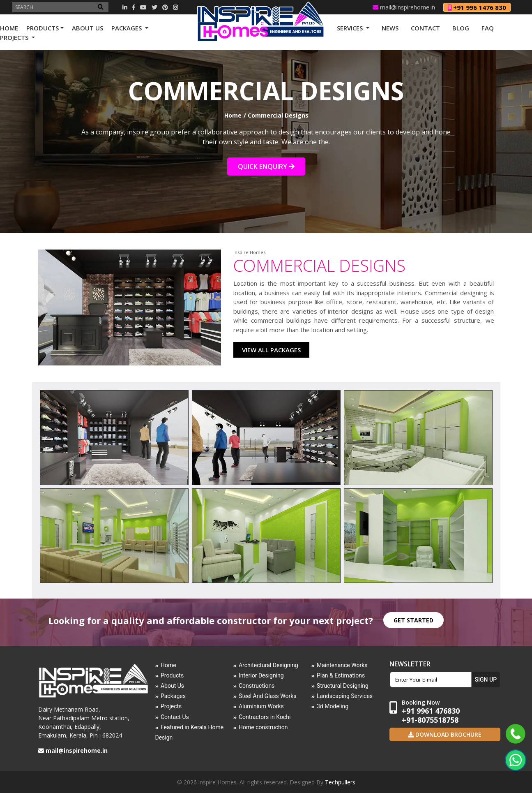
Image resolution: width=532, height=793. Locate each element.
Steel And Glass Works (268, 696)
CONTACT (425, 28)
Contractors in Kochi (265, 717)
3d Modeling (333, 706)
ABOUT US (88, 28)
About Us (172, 686)
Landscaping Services (345, 696)
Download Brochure (448, 734)
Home (233, 115)
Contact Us (175, 717)
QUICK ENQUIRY (266, 166)
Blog (461, 28)
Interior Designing (261, 675)
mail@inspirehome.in (404, 7)
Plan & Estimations (341, 675)
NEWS (390, 28)
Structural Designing (343, 686)
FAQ (488, 28)
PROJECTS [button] (15, 37)
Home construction (263, 727)
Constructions (257, 686)
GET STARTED (413, 620)
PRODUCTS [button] (43, 28)
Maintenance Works (342, 665)
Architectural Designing (268, 665)
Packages (173, 696)
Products (172, 675)
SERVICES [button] (351, 28)
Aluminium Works (261, 706)
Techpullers (340, 782)
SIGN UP (486, 680)
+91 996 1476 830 (477, 7)
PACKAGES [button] (127, 28)
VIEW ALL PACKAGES (271, 350)
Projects (171, 706)
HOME (9, 28)
